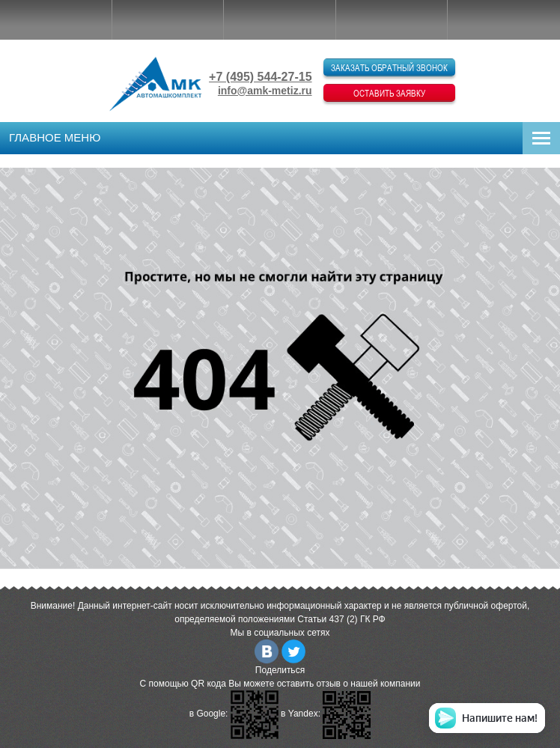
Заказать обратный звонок (389, 67)
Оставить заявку (389, 93)
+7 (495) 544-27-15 (260, 77)
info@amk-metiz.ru (265, 91)
